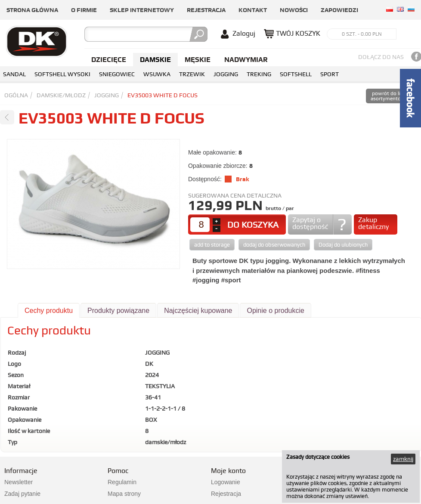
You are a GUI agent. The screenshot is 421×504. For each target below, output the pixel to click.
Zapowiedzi (339, 10)
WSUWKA (157, 74)
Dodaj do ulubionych (343, 245)
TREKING (259, 74)
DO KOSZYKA (253, 224)
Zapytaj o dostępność (310, 223)
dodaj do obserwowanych (274, 245)
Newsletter (19, 482)
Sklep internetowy (142, 10)
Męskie (198, 60)
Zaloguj (244, 33)
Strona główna (32, 10)
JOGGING (226, 74)
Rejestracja (206, 10)
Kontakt (253, 10)
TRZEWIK (192, 74)
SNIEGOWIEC (117, 74)
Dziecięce (109, 60)
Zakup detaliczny (373, 223)
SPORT (330, 74)
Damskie (155, 60)
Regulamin (122, 482)
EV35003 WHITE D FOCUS (163, 95)
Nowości (294, 10)
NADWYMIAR (246, 60)
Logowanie (226, 482)
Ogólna (16, 95)
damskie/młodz (61, 95)
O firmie (84, 10)
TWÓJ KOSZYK (298, 33)
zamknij (403, 459)
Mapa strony (124, 494)
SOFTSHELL (296, 74)
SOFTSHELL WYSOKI (62, 74)
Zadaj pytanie (22, 494)
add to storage (212, 245)
